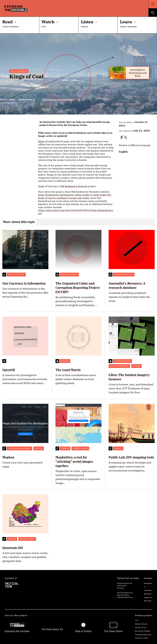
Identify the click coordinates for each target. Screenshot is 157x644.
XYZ (137, 620)
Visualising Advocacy (143, 635)
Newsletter (148, 583)
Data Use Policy (123, 595)
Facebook (148, 590)
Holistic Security (141, 624)
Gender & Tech (141, 627)
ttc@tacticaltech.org (125, 597)
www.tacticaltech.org (125, 593)
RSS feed (148, 601)
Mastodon (148, 594)
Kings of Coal (45, 141)
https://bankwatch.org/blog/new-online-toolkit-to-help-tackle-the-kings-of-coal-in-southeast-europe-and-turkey (75, 196)
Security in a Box (142, 638)
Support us (148, 597)
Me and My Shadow (143, 631)
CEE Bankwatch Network (74, 186)
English (123, 152)
